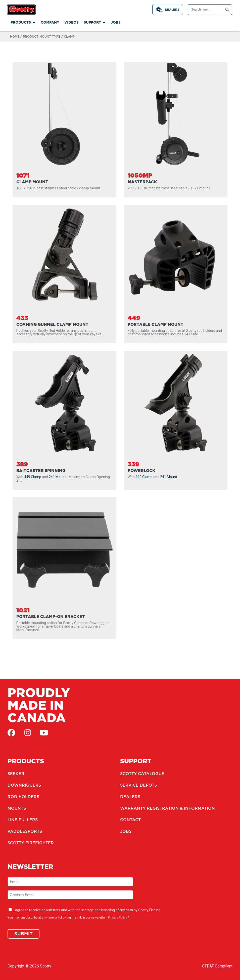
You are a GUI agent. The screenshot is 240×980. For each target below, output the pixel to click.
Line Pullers (23, 820)
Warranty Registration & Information (167, 808)
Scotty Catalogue (142, 774)
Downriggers (24, 785)
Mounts (17, 808)
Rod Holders (23, 797)
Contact (130, 820)
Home (15, 36)
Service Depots (138, 785)
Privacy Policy (118, 918)
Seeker (16, 774)
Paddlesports (25, 831)
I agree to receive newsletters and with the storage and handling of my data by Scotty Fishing (87, 910)
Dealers (168, 10)
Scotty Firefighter (31, 843)
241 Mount (57, 477)
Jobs (126, 831)
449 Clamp (33, 477)
